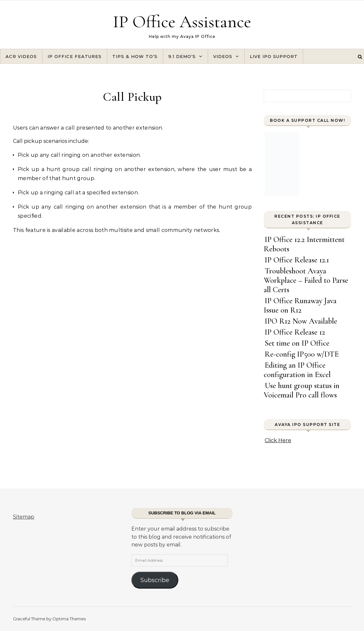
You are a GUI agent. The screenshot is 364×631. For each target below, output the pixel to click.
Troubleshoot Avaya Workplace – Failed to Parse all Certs (306, 280)
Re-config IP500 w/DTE (302, 354)
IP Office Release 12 (295, 332)
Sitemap (24, 517)
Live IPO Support (274, 56)
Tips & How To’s (135, 56)
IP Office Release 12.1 (297, 260)
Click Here (278, 440)
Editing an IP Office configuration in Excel (297, 370)
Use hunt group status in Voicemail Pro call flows (302, 390)
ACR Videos (21, 56)
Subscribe (155, 580)
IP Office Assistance (182, 22)
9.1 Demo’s (182, 56)
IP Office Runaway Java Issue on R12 (300, 305)
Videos (223, 56)
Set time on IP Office (297, 343)
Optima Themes (69, 619)
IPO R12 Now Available (301, 321)
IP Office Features (75, 56)
